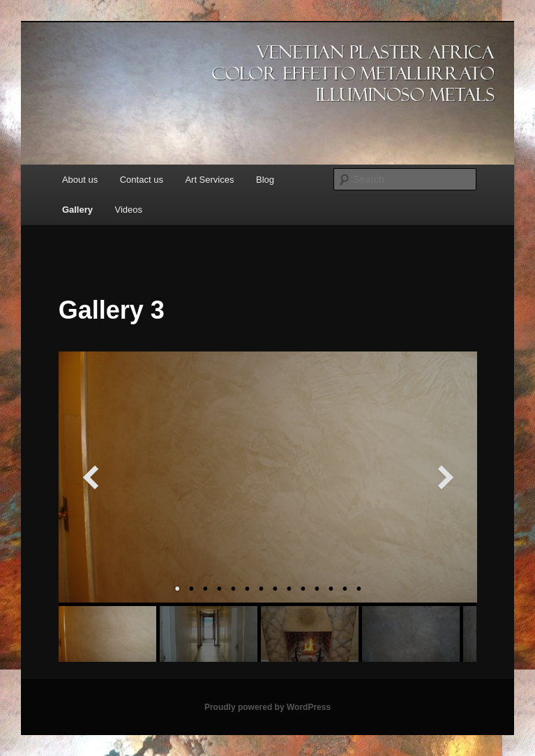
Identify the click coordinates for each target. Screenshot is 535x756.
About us (80, 180)
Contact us (142, 180)
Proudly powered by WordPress (267, 707)
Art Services (209, 180)
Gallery (77, 210)
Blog (265, 180)
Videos (129, 210)
